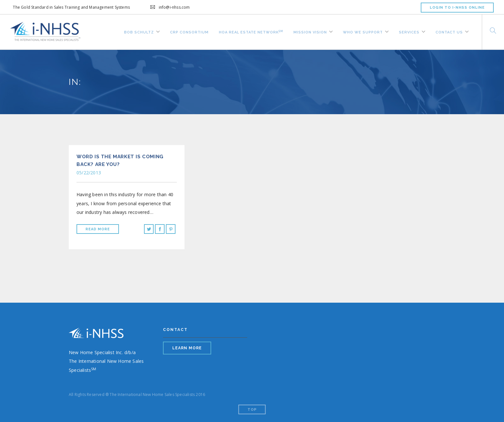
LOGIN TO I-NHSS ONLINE (457, 8)
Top (252, 410)
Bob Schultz (139, 32)
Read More (98, 229)
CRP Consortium (189, 32)
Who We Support (363, 32)
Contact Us (449, 32)
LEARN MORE (187, 348)
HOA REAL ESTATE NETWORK (251, 31)
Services (409, 32)
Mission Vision (310, 32)
